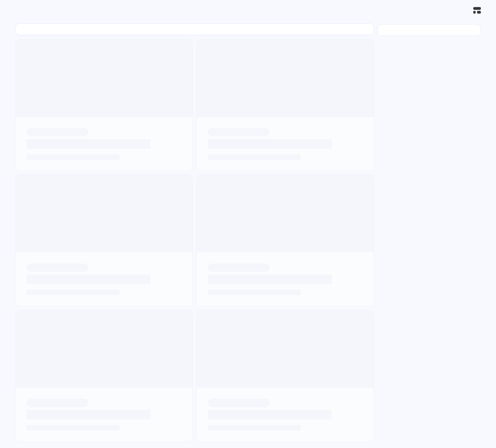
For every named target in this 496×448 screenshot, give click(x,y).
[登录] (427, 11)
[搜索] (462, 11)
